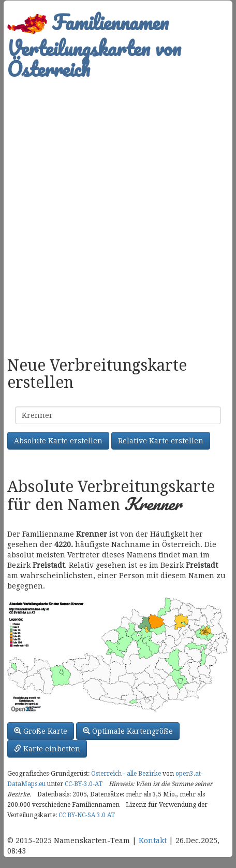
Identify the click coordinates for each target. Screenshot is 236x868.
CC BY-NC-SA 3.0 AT (87, 815)
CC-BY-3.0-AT (84, 784)
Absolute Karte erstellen (58, 441)
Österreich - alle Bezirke (126, 774)
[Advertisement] (118, 213)
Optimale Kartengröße (128, 731)
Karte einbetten (47, 749)
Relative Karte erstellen (161, 441)
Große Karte (41, 731)
